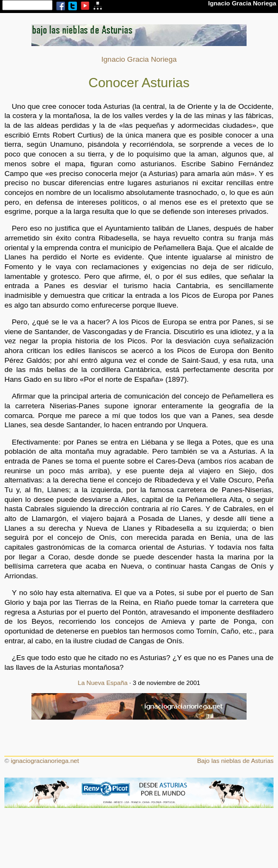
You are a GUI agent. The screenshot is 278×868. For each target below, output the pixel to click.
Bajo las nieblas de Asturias (235, 761)
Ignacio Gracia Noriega (139, 59)
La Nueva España (103, 683)
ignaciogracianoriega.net (45, 761)
